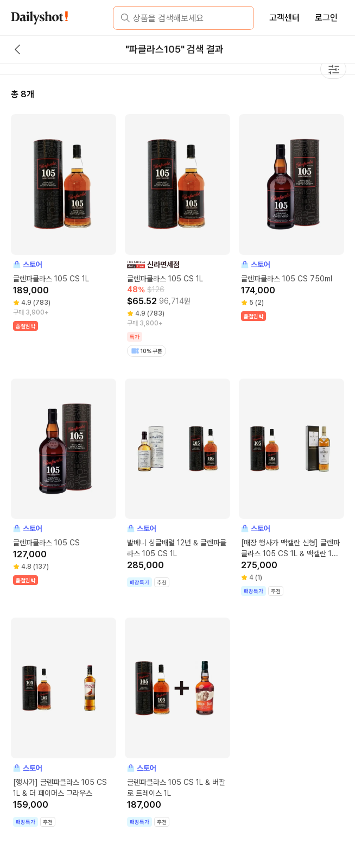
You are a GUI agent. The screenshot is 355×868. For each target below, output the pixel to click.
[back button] (17, 49)
